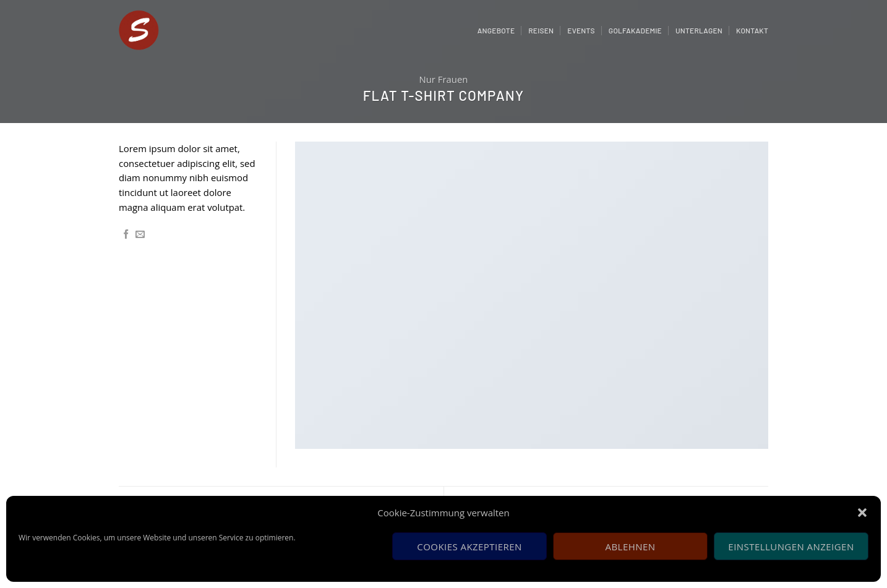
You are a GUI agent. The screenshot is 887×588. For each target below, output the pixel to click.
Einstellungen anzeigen (791, 547)
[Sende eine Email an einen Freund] (140, 235)
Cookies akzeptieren (469, 547)
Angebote (496, 30)
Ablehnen (631, 547)
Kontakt (752, 30)
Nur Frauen (444, 79)
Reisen (541, 30)
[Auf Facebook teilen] (126, 235)
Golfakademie (635, 30)
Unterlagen (699, 30)
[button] (862, 513)
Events (581, 30)
